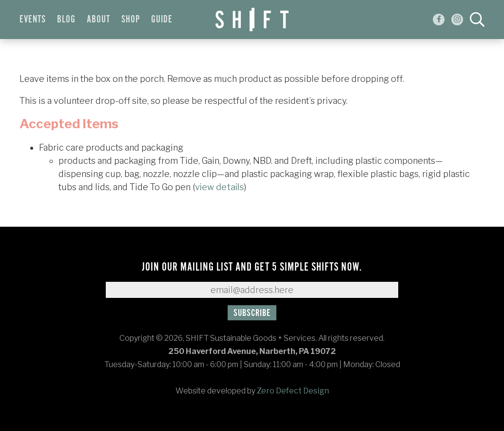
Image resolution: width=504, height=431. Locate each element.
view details (219, 187)
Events (33, 20)
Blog (66, 20)
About (98, 20)
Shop (131, 20)
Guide (162, 20)
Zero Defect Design (293, 391)
